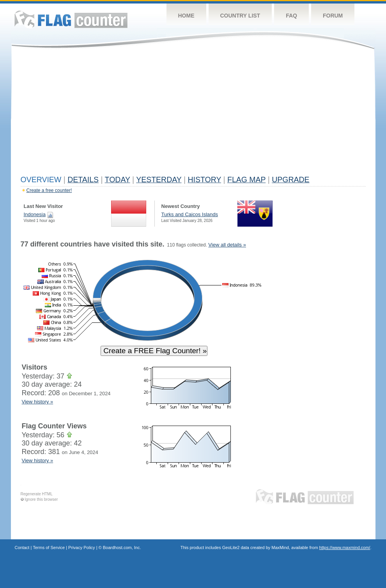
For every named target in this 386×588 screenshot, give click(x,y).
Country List (240, 16)
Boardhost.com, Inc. (122, 548)
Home (186, 16)
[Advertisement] (193, 114)
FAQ (291, 16)
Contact (22, 548)
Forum (333, 16)
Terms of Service (49, 548)
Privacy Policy (81, 548)
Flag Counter (71, 19)
